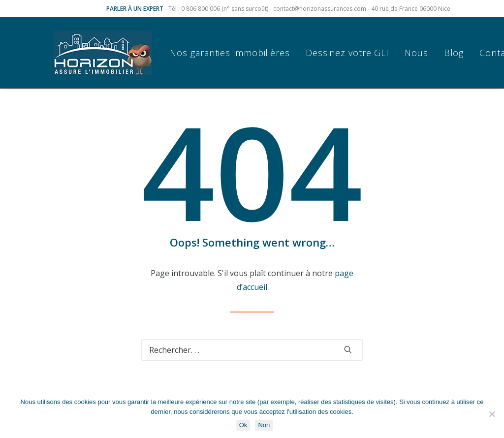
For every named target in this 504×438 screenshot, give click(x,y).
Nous (416, 53)
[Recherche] (252, 350)
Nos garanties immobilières (230, 53)
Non (264, 425)
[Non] (492, 414)
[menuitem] (233, 53)
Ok (243, 425)
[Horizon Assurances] (103, 53)
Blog (454, 53)
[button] (348, 349)
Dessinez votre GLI (347, 53)
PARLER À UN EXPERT (135, 9)
